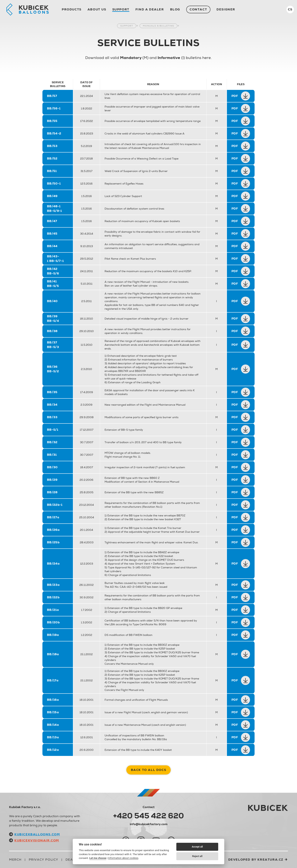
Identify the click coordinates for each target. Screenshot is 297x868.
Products (72, 9)
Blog (175, 9)
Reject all (197, 856)
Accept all (197, 847)
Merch (15, 860)
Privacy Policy (44, 860)
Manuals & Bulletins (158, 26)
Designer (226, 9)
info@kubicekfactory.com (149, 824)
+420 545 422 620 (148, 816)
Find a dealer (150, 9)
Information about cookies (123, 858)
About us (97, 9)
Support (121, 9)
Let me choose (98, 858)
